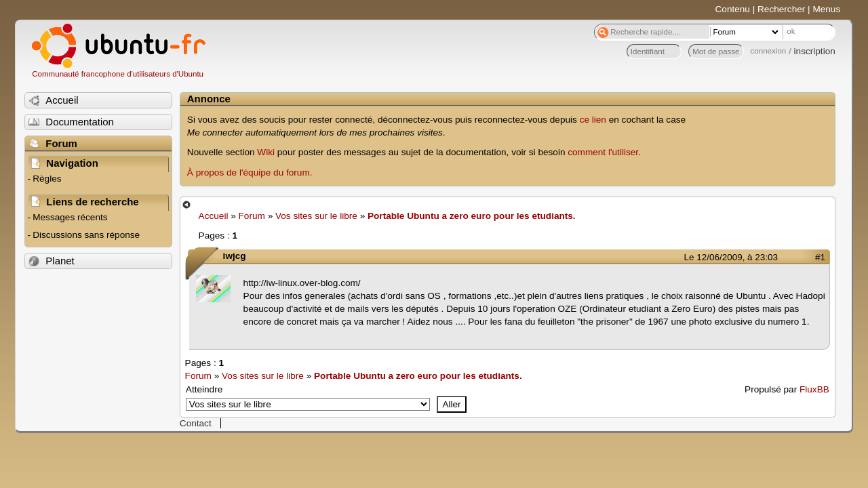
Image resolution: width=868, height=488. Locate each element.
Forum (252, 216)
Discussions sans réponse (86, 235)
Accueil (214, 216)
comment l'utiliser (603, 152)
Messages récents (70, 217)
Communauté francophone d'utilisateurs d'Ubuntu (118, 74)
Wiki (266, 152)
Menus (826, 9)
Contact (196, 423)
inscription (815, 51)
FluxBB (814, 389)
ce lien (593, 120)
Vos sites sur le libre (316, 216)
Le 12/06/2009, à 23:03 (731, 257)
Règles (47, 179)
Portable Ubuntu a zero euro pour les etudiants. (472, 216)
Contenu (733, 9)
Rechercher (781, 9)
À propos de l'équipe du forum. (250, 172)
